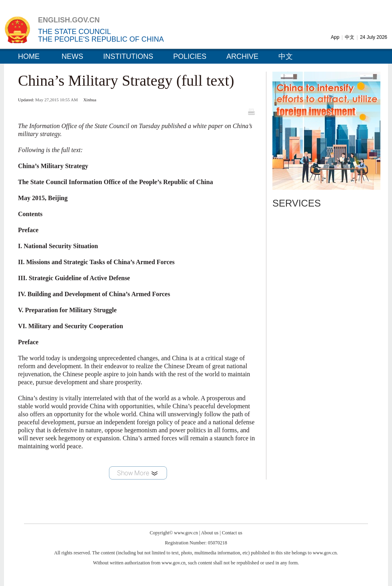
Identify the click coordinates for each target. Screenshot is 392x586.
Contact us (232, 533)
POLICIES (190, 56)
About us (210, 533)
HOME (29, 56)
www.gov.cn (186, 533)
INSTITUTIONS (128, 56)
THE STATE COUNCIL (74, 32)
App (335, 37)
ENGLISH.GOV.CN (69, 20)
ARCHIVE (242, 56)
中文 (350, 37)
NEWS (72, 56)
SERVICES (297, 203)
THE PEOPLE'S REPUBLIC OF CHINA (101, 39)
